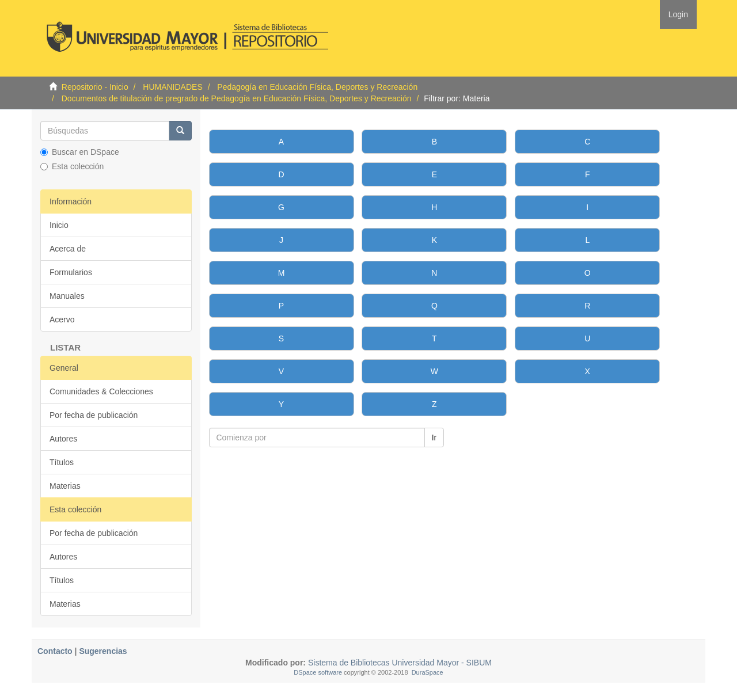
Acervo (62, 319)
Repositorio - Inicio (95, 87)
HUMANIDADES (172, 87)
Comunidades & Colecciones (101, 391)
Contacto (55, 651)
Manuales (67, 296)
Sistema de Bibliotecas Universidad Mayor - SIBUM (399, 663)
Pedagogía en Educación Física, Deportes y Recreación (317, 87)
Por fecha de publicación (94, 415)
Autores (63, 439)
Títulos (62, 462)
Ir (434, 438)
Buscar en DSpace (80, 152)
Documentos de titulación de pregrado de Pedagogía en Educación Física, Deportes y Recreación (237, 98)
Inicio (59, 225)
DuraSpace (428, 672)
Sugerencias (103, 651)
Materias (65, 486)
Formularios (71, 272)
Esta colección (72, 166)
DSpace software (318, 672)
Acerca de (68, 249)
